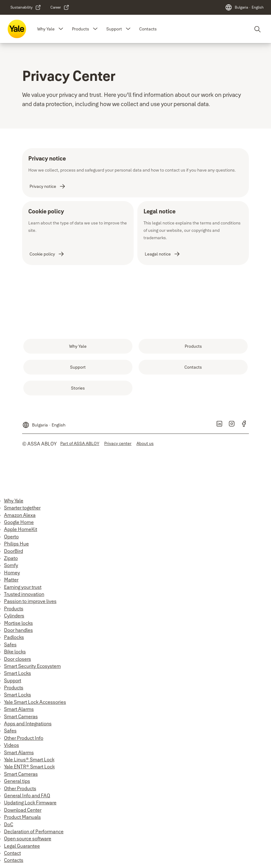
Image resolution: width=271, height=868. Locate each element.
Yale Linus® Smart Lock (29, 759)
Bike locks (15, 652)
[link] (26, 7)
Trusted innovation (24, 594)
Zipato (11, 558)
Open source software (28, 838)
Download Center (23, 810)
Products (81, 29)
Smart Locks (18, 673)
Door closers (18, 659)
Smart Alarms (19, 709)
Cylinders (14, 616)
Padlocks (14, 637)
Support (114, 29)
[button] (61, 29)
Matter (11, 580)
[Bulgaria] (244, 7)
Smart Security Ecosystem (32, 666)
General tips (17, 781)
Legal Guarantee (22, 846)
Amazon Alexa (20, 515)
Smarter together (22, 508)
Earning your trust (23, 587)
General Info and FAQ (27, 795)
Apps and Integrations (28, 723)
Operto (11, 537)
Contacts (148, 29)
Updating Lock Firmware (30, 803)
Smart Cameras (21, 716)
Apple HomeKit (21, 529)
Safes (10, 644)
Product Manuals (22, 817)
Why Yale (46, 29)
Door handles (18, 630)
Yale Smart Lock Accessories (35, 702)
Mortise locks (18, 623)
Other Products (20, 788)
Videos (12, 745)
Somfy (11, 565)
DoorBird (14, 551)
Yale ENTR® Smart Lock (29, 767)
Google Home (19, 522)
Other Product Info (24, 738)
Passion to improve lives (30, 601)
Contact (12, 853)
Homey (12, 573)
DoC (9, 824)
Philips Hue (16, 544)
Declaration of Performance (34, 831)
